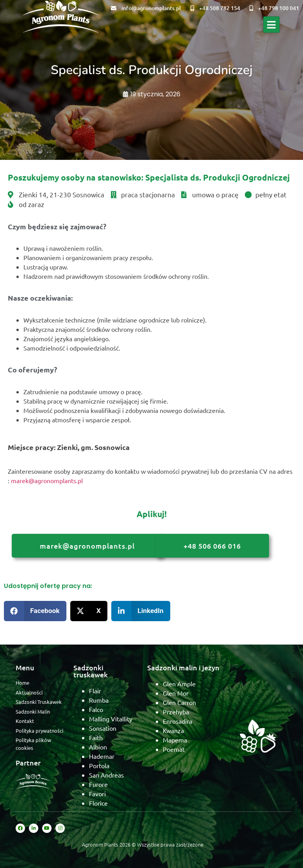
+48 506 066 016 (212, 546)
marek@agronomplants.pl (47, 480)
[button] (35, 611)
